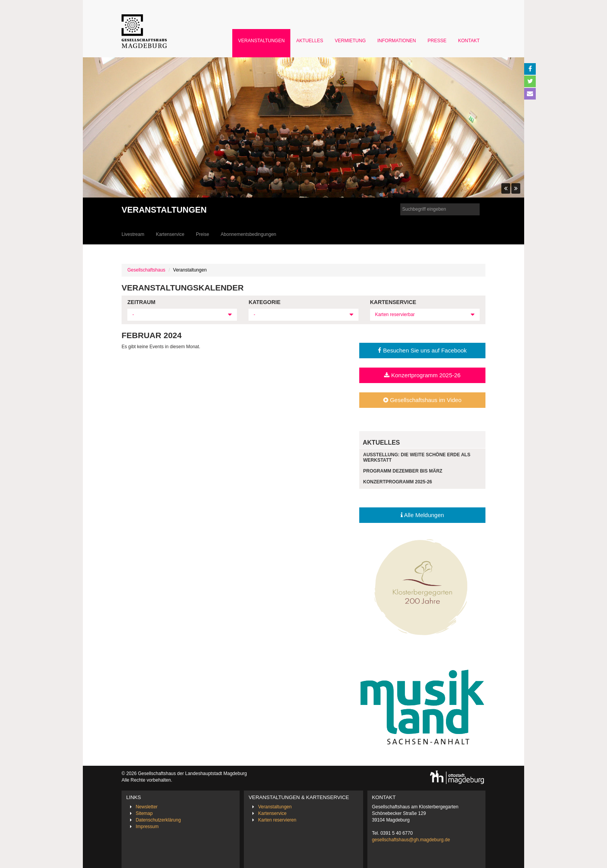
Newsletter (147, 807)
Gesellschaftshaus (146, 270)
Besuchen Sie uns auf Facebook (422, 350)
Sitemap (144, 813)
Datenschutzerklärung (158, 820)
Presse (437, 41)
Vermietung (350, 41)
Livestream (133, 234)
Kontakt (469, 41)
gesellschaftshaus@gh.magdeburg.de (411, 840)
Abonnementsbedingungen (248, 234)
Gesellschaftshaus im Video (422, 400)
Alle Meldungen (422, 515)
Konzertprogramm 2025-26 (422, 375)
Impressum (147, 827)
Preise (202, 234)
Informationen (397, 41)
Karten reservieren (277, 820)
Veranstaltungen (261, 41)
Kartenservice (170, 234)
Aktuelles (310, 41)
